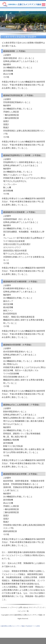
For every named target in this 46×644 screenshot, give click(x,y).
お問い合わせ (23, 608)
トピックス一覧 (23, 611)
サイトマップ (34, 608)
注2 (20, 219)
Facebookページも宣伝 (33, 626)
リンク (42, 608)
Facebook (4, 608)
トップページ (13, 608)
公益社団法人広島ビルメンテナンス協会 (13, 626)
